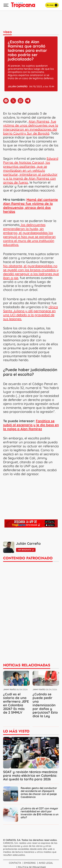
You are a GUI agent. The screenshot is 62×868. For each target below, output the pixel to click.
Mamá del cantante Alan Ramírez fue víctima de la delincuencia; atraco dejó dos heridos (31, 206)
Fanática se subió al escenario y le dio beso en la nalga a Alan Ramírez (31, 425)
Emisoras (30, 863)
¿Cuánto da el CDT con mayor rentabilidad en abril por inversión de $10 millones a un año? (40, 813)
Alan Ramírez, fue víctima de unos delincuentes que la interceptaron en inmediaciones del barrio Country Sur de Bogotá (31, 127)
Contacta (15, 863)
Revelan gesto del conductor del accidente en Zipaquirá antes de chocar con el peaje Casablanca (39, 792)
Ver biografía (26, 550)
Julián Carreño (18, 86)
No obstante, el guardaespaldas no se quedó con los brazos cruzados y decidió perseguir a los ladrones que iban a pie (31, 272)
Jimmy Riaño (10, 689)
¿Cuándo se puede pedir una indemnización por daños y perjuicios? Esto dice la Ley (45, 705)
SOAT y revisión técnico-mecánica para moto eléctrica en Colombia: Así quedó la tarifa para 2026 (30, 775)
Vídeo (7, 32)
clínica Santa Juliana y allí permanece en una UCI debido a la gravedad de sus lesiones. (31, 313)
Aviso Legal (46, 863)
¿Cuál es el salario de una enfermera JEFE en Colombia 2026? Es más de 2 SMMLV (16, 703)
